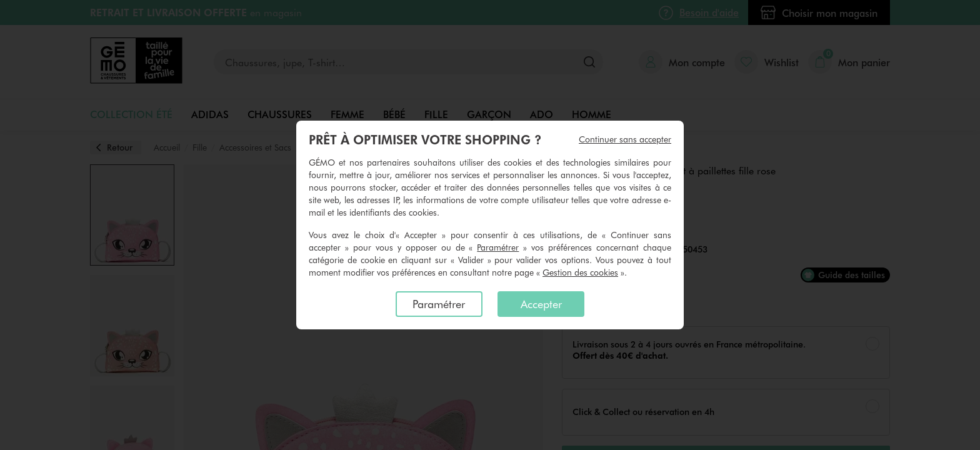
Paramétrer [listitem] (439, 304)
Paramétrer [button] (498, 247)
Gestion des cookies (580, 272)
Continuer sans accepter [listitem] (625, 139)
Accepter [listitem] (541, 304)
